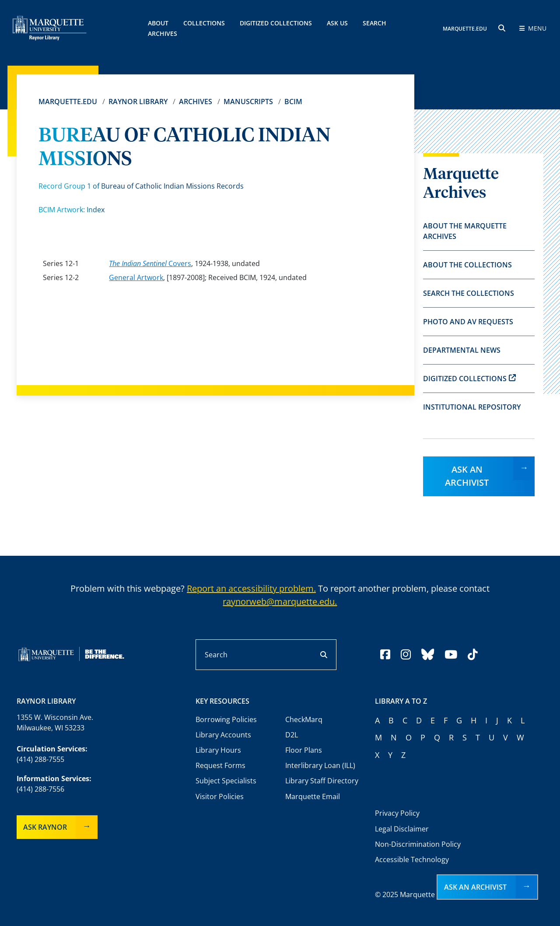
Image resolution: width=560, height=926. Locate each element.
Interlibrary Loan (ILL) (320, 765)
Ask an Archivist (467, 476)
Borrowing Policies (226, 719)
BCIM (293, 102)
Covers (150, 263)
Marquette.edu (68, 102)
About (158, 23)
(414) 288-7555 (40, 759)
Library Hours (218, 750)
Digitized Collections (276, 23)
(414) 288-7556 (40, 789)
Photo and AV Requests (468, 322)
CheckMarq (304, 719)
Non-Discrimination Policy (418, 844)
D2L (292, 735)
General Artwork (136, 277)
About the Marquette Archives (465, 231)
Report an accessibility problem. (251, 588)
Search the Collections (469, 293)
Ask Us (337, 23)
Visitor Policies (220, 796)
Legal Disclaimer (402, 829)
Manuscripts (248, 102)
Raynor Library (138, 102)
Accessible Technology (412, 859)
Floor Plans (304, 750)
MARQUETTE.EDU (465, 29)
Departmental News (462, 350)
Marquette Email (313, 796)
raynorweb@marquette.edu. (280, 602)
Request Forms (220, 765)
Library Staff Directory (322, 781)
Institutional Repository (472, 407)
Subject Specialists (226, 781)
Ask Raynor (45, 827)
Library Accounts (223, 735)
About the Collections (467, 265)
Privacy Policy (397, 813)
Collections (204, 23)
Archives (196, 102)
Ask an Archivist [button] (475, 887)
